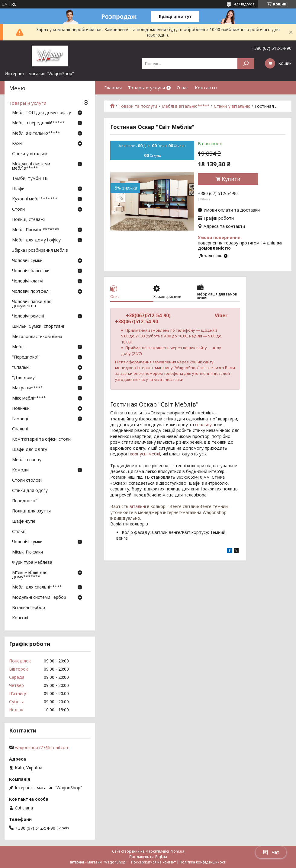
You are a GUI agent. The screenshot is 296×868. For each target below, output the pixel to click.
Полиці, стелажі (28, 220)
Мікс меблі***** (29, 398)
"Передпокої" (26, 357)
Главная (113, 88)
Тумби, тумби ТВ (30, 179)
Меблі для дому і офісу (36, 240)
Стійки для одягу (30, 491)
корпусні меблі (145, 454)
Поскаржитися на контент (153, 862)
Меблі (18, 347)
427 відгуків (244, 4)
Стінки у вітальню (30, 154)
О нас (183, 88)
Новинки (21, 409)
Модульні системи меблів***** (31, 166)
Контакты (206, 88)
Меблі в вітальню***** (36, 133)
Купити (231, 179)
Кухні (17, 144)
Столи (18, 209)
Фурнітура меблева (32, 563)
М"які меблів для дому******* (30, 575)
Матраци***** (27, 388)
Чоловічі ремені (28, 316)
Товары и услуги (146, 88)
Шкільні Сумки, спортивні (38, 327)
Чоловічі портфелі (31, 292)
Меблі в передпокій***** (38, 123)
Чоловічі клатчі (28, 281)
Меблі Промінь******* (36, 230)
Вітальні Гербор (29, 608)
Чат (271, 852)
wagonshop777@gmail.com (42, 748)
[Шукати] (246, 64)
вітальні (138, 506)
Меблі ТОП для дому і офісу (42, 113)
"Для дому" (24, 378)
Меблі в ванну (27, 460)
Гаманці (20, 419)
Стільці (19, 532)
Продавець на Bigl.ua (148, 857)
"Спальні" (22, 368)
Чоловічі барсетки (31, 271)
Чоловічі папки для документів (32, 304)
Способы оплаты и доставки (136, 101)
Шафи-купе (24, 522)
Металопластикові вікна (37, 337)
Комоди (20, 470)
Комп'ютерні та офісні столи (41, 439)
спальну (203, 424)
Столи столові (27, 480)
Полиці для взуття (31, 511)
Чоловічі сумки (27, 261)
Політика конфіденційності (203, 862)
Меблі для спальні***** (37, 587)
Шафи (18, 189)
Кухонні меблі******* (35, 199)
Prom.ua (177, 851)
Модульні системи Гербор (39, 598)
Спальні (20, 429)
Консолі (20, 618)
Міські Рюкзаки (27, 552)
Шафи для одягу (30, 450)
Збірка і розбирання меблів (40, 251)
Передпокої (24, 501)
